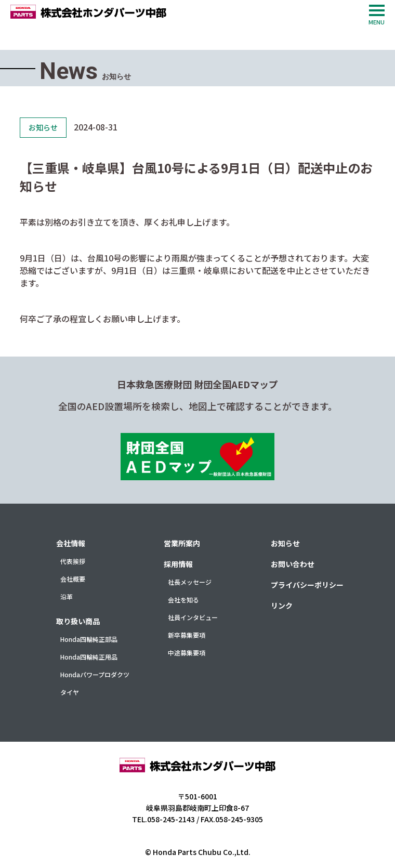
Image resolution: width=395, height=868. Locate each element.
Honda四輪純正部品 (89, 639)
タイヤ (70, 692)
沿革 (67, 596)
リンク (282, 606)
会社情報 (71, 543)
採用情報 (178, 564)
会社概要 (73, 579)
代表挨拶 (73, 561)
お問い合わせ (293, 564)
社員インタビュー (193, 617)
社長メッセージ (190, 582)
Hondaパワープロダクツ (95, 674)
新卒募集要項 (187, 635)
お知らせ (285, 543)
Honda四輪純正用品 (89, 657)
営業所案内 (182, 543)
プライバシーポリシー (307, 585)
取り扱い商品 (78, 621)
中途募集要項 (187, 653)
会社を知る (183, 600)
